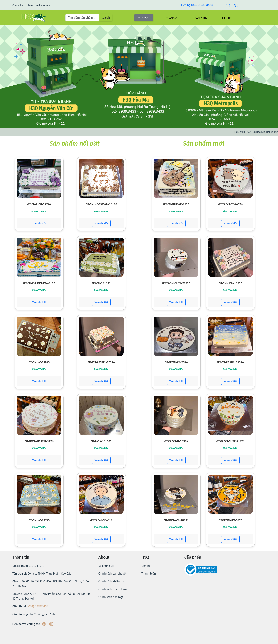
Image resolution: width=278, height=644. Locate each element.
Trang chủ (173, 18)
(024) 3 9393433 (38, 606)
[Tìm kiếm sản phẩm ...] (82, 18)
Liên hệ (227, 18)
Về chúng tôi (106, 566)
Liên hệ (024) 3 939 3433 (197, 5)
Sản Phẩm (201, 18)
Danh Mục (143, 17)
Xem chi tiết (39, 223)
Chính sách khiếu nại (111, 581)
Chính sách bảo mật (111, 597)
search (106, 18)
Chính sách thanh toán (113, 589)
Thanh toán (149, 573)
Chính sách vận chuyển (113, 573)
